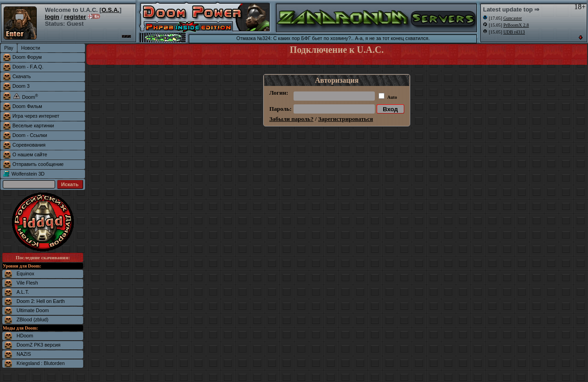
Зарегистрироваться (346, 119)
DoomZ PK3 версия (38, 345)
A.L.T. (23, 292)
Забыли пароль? (291, 119)
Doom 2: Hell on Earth (41, 301)
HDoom (25, 336)
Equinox (25, 274)
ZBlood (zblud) (32, 319)
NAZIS (24, 354)
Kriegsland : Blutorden (41, 363)
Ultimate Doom (33, 310)
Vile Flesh (27, 283)
